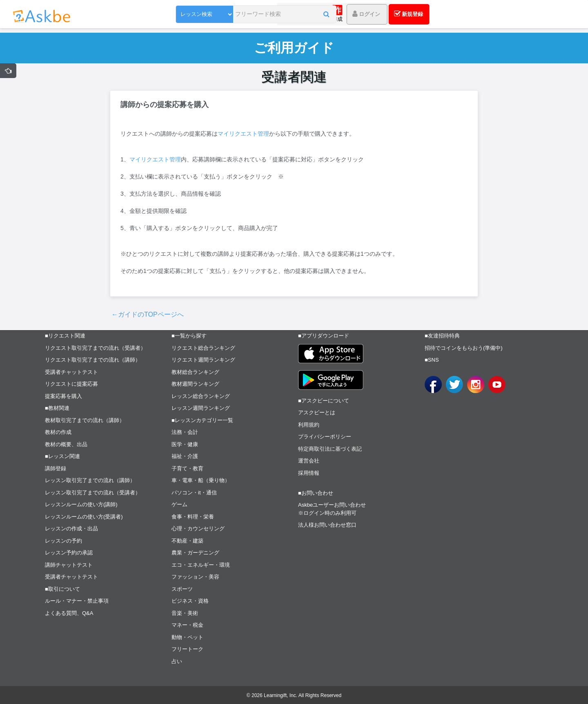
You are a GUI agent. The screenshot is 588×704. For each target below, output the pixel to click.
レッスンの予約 (63, 541)
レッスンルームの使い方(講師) (81, 504)
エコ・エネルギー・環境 (201, 565)
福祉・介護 (185, 456)
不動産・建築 (187, 541)
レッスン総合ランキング (201, 396)
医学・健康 (185, 444)
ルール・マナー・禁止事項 (77, 601)
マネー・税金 (187, 625)
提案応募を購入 (63, 396)
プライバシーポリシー (325, 437)
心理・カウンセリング (198, 529)
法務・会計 (185, 432)
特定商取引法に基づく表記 (330, 449)
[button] (300, 15)
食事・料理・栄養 (193, 517)
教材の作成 (58, 432)
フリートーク (187, 649)
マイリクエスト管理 (243, 134)
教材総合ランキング (195, 372)
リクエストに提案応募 (71, 384)
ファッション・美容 (195, 577)
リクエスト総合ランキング (203, 348)
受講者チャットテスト (71, 372)
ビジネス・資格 (190, 601)
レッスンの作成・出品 (71, 529)
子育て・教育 (187, 468)
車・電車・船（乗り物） (201, 480)
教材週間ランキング (195, 384)
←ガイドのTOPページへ (148, 314)
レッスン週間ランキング (201, 408)
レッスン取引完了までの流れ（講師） (90, 480)
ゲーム (179, 504)
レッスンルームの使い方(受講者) (84, 517)
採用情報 (309, 473)
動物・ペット (187, 637)
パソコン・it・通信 (194, 493)
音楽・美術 (185, 613)
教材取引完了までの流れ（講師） (85, 420)
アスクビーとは (317, 412)
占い (177, 661)
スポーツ (182, 589)
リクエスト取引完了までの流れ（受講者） (95, 348)
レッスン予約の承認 (69, 553)
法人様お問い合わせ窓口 (327, 525)
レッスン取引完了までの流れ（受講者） (93, 493)
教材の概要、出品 (66, 444)
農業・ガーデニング (195, 553)
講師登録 (56, 468)
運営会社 (309, 461)
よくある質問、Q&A (69, 613)
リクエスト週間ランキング (203, 360)
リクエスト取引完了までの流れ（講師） (93, 360)
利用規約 (309, 425)
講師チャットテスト (69, 565)
